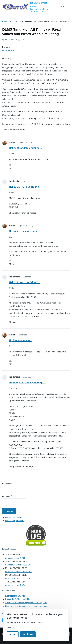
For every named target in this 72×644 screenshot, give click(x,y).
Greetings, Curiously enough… (27, 383)
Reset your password (15, 521)
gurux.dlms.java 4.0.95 (15, 558)
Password (6, 496)
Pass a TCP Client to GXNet (18, 599)
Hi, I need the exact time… (25, 231)
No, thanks (28, 634)
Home (5, 22)
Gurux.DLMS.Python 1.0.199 (18, 565)
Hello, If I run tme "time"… (25, 282)
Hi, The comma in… (21, 340)
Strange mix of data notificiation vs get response (27, 606)
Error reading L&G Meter (16, 596)
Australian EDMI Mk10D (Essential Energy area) (27, 603)
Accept (13, 634)
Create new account (14, 517)
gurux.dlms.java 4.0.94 (15, 585)
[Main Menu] (64, 7)
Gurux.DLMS (8, 50)
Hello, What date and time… (25, 148)
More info (10, 628)
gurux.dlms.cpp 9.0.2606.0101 (19, 578)
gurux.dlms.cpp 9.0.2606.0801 (19, 572)
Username (7, 484)
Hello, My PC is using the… (25, 187)
